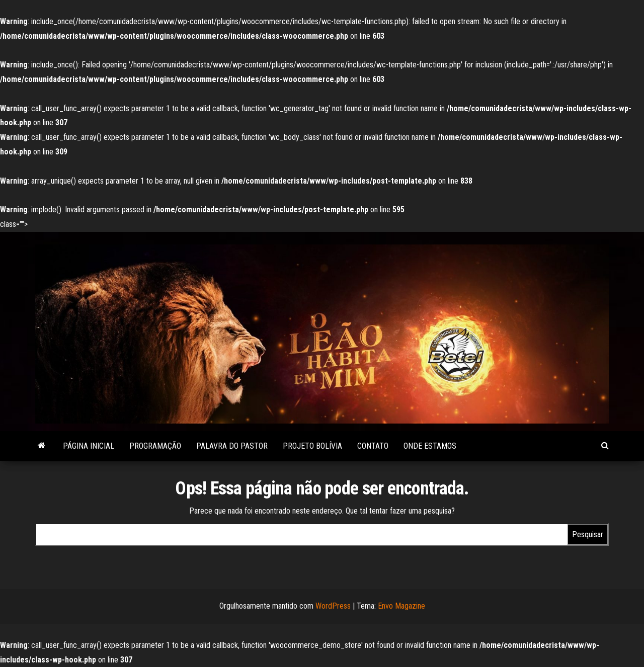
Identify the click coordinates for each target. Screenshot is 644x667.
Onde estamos (430, 446)
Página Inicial (89, 446)
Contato (373, 446)
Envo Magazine (401, 606)
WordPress (333, 606)
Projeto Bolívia (312, 446)
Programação (155, 446)
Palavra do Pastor (232, 446)
